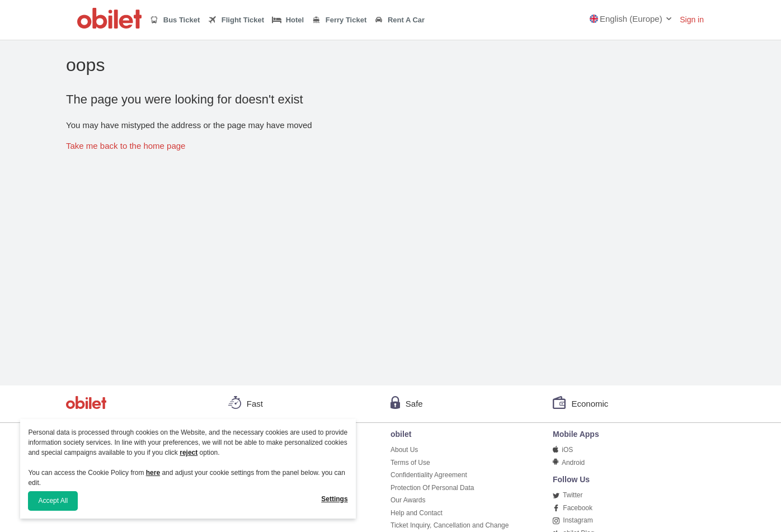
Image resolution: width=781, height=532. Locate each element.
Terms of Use (410, 463)
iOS (563, 450)
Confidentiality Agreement (429, 475)
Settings (334, 499)
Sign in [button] (692, 20)
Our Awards (408, 500)
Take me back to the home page (126, 146)
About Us (404, 450)
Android (569, 463)
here (153, 473)
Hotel (288, 20)
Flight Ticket (236, 20)
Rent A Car (399, 20)
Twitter (568, 495)
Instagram (573, 520)
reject (189, 453)
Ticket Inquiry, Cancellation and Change (450, 525)
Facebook (573, 508)
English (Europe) (626, 19)
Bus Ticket (175, 20)
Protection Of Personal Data (432, 488)
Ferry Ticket (339, 20)
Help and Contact (417, 513)
